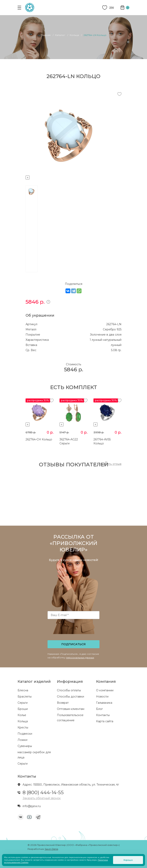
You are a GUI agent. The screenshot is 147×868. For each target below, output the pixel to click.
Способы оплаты (69, 690)
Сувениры (25, 746)
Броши (23, 709)
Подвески (25, 734)
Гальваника (104, 703)
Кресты (23, 727)
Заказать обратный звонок (42, 798)
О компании (105, 690)
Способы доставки (71, 697)
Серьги (23, 703)
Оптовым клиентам (71, 709)
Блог (99, 709)
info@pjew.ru (32, 806)
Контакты (103, 715)
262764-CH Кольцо (39, 439)
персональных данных (80, 657)
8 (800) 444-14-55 (43, 792)
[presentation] (74, 631)
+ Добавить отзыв (108, 464)
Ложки (22, 740)
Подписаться (73, 644)
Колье (22, 715)
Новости (102, 697)
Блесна (23, 690)
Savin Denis (51, 849)
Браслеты (25, 697)
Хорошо (128, 860)
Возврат (63, 703)
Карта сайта (105, 721)
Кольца (23, 721)
